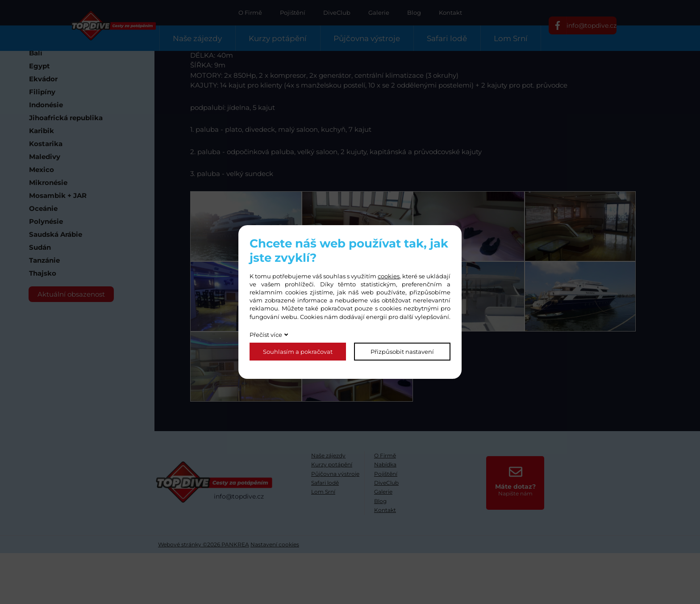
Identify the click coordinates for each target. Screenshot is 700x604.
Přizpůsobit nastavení (402, 352)
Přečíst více (266, 335)
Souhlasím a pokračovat (298, 352)
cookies (389, 276)
